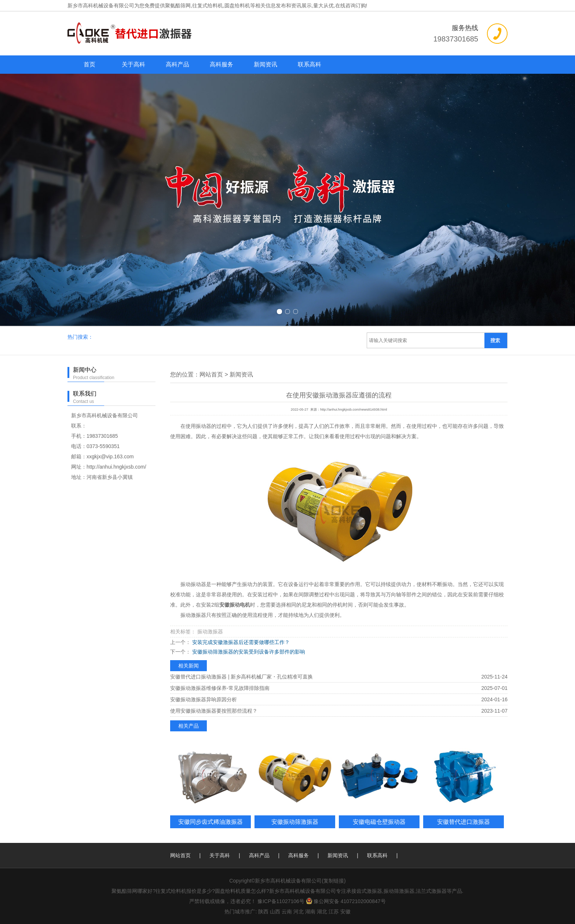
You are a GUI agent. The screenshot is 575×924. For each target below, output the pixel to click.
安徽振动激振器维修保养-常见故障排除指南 (220, 688)
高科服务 (221, 64)
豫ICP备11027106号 (281, 901)
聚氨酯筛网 (178, 6)
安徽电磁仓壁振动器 (379, 822)
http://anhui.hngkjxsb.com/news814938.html (354, 410)
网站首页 (211, 374)
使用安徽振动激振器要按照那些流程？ (214, 711)
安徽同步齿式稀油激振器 (210, 822)
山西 (275, 912)
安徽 (345, 912)
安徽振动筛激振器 (295, 822)
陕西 (263, 912)
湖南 (310, 912)
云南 (287, 912)
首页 (89, 64)
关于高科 (133, 64)
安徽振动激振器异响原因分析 (204, 699)
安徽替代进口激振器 (464, 822)
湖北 (322, 912)
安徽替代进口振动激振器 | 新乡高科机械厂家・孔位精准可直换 (241, 677)
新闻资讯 (265, 64)
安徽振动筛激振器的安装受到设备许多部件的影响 (248, 652)
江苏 (334, 912)
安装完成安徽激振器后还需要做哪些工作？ (240, 642)
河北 (299, 912)
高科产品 (177, 64)
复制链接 (334, 881)
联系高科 (310, 64)
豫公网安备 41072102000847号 (346, 901)
